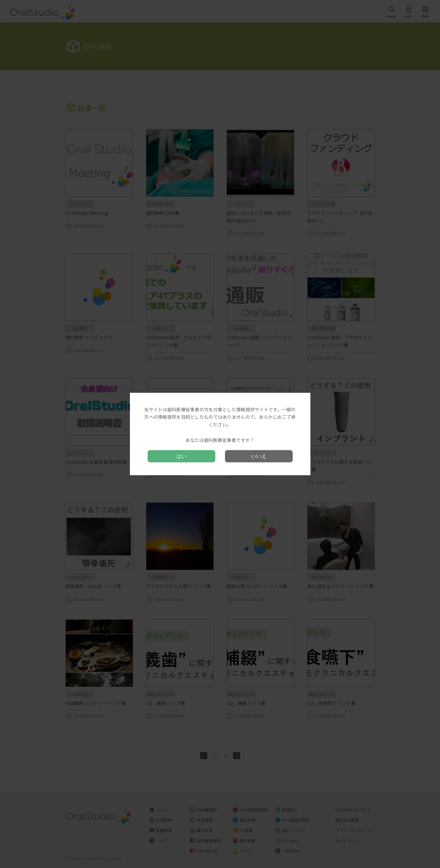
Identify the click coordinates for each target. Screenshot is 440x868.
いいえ (259, 456)
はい (181, 456)
